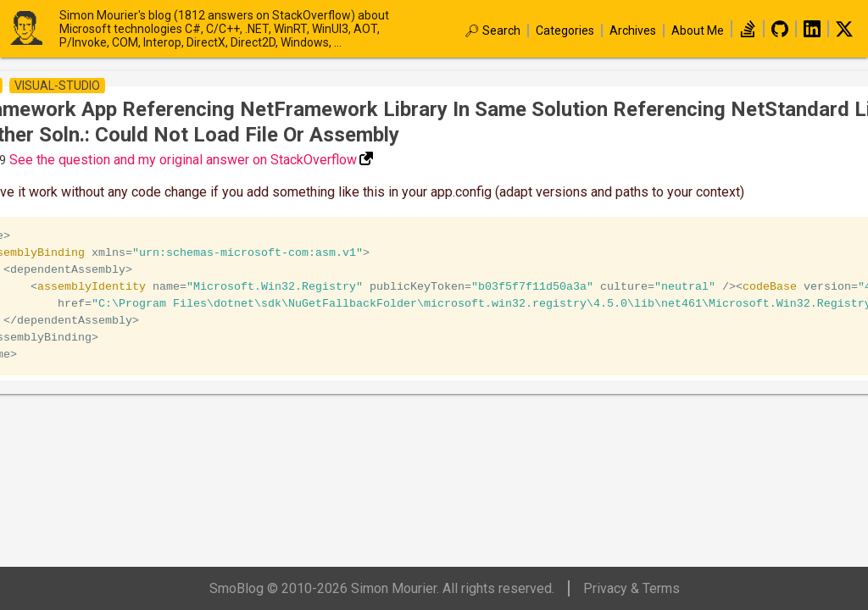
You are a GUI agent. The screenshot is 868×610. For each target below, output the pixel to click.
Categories (565, 30)
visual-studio (57, 86)
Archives (633, 30)
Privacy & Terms (632, 588)
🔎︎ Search (492, 30)
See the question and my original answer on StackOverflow (183, 160)
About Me (698, 30)
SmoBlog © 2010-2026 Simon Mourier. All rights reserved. (382, 588)
